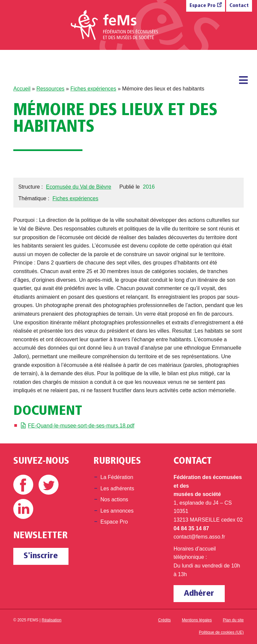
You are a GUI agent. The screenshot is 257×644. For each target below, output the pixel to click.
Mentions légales (197, 620)
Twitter (49, 485)
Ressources (50, 89)
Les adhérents (117, 488)
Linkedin (23, 509)
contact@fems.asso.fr (199, 537)
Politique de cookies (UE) (221, 632)
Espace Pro (202, 6)
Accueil (22, 89)
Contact (239, 6)
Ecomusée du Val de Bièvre (78, 187)
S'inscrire (41, 556)
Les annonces (117, 511)
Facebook (23, 485)
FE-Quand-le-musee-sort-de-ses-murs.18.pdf (81, 426)
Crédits (165, 620)
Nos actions (114, 499)
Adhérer (199, 594)
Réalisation (51, 620)
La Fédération (117, 477)
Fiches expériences (93, 89)
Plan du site (233, 620)
